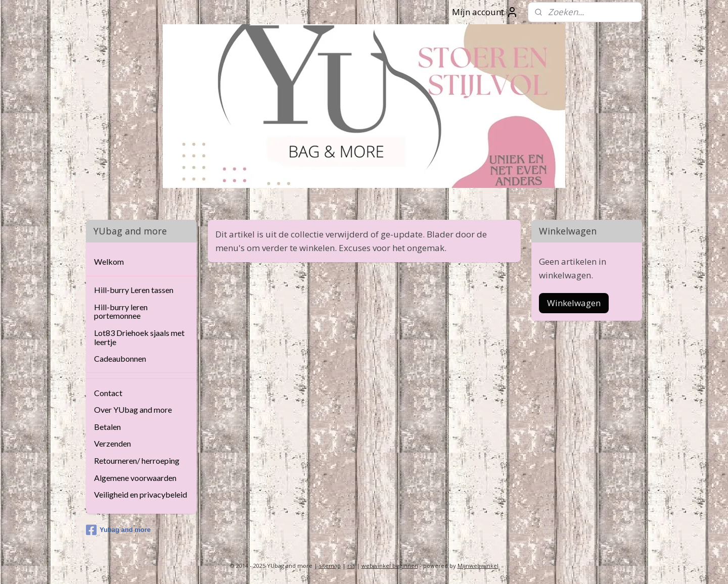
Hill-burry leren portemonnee (121, 311)
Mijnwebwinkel (478, 566)
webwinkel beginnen (390, 566)
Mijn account (485, 12)
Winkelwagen (574, 303)
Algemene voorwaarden (135, 478)
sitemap (330, 566)
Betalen (107, 427)
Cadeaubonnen (120, 358)
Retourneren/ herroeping (137, 460)
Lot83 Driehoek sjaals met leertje (139, 337)
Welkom (109, 261)
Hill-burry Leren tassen (134, 290)
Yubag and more (118, 530)
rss (351, 566)
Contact (108, 393)
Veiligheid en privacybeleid (141, 494)
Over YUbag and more (133, 409)
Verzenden (112, 443)
